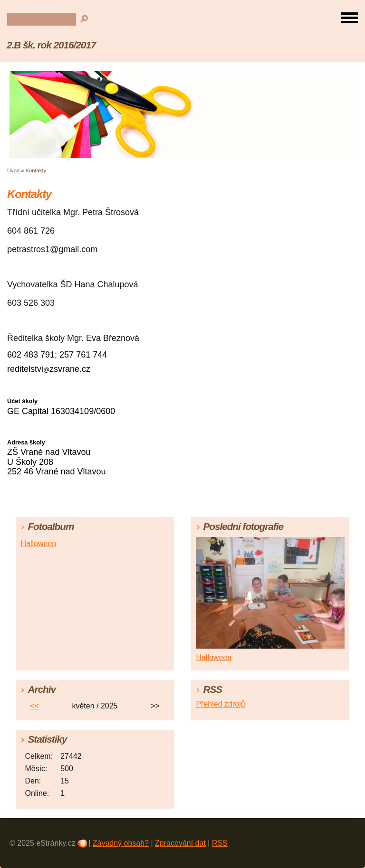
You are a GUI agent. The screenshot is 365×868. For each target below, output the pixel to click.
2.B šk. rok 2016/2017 (51, 45)
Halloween (38, 543)
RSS (220, 843)
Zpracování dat (180, 843)
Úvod (13, 170)
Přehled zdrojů (220, 704)
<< (34, 706)
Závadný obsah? (121, 843)
